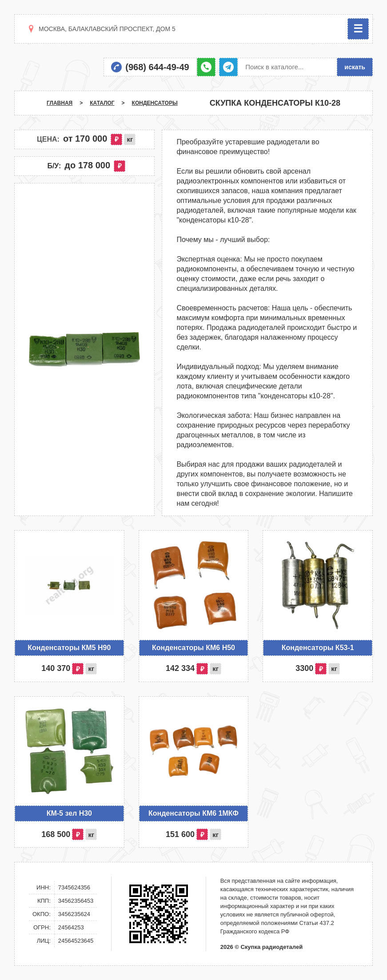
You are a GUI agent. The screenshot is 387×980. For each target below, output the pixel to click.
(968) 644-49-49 (157, 67)
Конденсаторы (155, 103)
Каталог (102, 103)
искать (355, 67)
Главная (60, 103)
